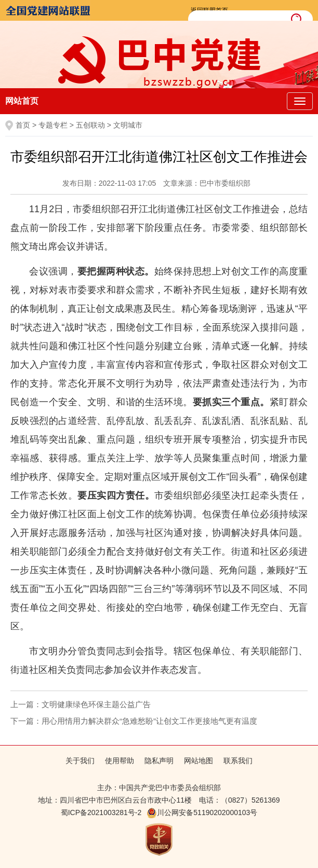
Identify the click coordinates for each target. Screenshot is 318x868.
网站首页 (22, 101)
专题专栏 (53, 125)
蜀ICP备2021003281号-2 (101, 812)
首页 (23, 125)
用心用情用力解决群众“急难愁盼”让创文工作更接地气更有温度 (149, 721)
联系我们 (238, 761)
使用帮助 (120, 761)
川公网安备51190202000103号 (202, 812)
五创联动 (90, 125)
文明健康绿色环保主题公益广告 (96, 704)
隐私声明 (159, 761)
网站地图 (198, 761)
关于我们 (80, 761)
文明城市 (128, 125)
